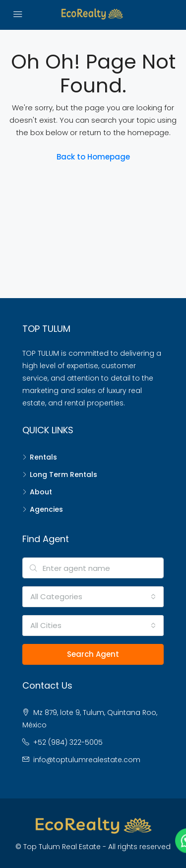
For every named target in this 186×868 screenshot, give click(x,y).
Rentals (43, 457)
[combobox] (93, 597)
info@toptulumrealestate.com (87, 760)
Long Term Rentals (63, 474)
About (41, 492)
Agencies (46, 509)
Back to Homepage (93, 157)
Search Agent (93, 654)
